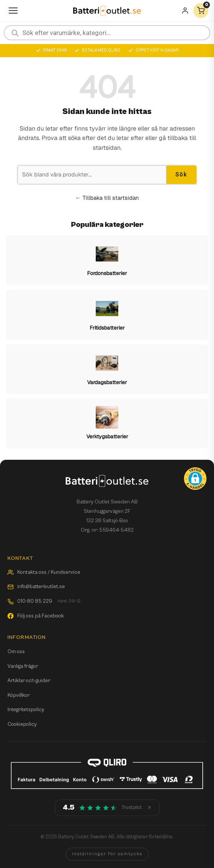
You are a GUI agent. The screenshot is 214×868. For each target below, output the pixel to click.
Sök (181, 175)
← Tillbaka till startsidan (107, 198)
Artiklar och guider (29, 681)
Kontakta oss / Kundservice (44, 572)
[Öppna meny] (13, 11)
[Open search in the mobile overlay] (107, 33)
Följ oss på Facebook (36, 616)
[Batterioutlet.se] (107, 11)
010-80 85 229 (44, 601)
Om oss (16, 652)
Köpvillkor (19, 695)
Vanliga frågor (23, 666)
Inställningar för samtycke (107, 854)
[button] (195, 479)
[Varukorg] (201, 11)
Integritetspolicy (26, 710)
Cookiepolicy (22, 724)
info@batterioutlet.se (36, 587)
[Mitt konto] (185, 11)
